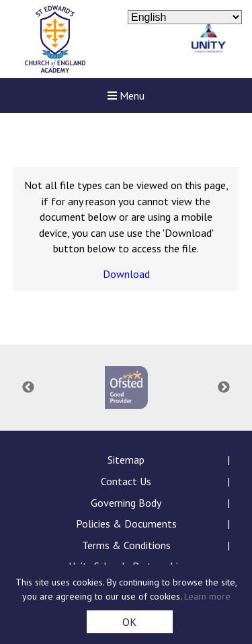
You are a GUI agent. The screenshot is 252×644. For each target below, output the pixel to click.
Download (126, 274)
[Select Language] (185, 17)
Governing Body (126, 503)
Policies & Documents (126, 524)
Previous (28, 388)
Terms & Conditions (126, 545)
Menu (126, 96)
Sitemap (126, 460)
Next (224, 388)
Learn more (207, 596)
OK (129, 622)
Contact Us (126, 481)
